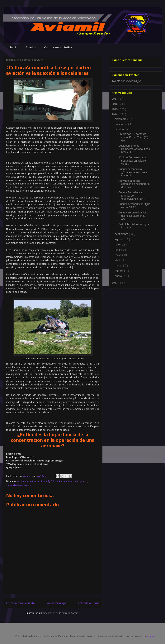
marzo (119, 265)
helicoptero (80, 481)
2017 (115, 99)
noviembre (122, 124)
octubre (120, 129)
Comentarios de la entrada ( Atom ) (60, 613)
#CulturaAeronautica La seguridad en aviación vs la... (133, 161)
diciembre (121, 119)
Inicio (14, 47)
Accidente (23, 481)
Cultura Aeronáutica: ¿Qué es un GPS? (134, 206)
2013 (115, 283)
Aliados (31, 47)
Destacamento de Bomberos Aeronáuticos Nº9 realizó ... (134, 149)
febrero (120, 271)
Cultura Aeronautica (62, 481)
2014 (115, 114)
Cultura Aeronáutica (58, 47)
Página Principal (56, 603)
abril (118, 260)
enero (119, 276)
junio (118, 250)
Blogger (151, 636)
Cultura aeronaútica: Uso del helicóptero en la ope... (133, 216)
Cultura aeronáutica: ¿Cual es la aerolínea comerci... (133, 172)
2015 (115, 109)
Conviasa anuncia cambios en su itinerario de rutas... (134, 184)
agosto (119, 239)
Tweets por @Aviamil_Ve (127, 81)
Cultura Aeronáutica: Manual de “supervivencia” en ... (132, 196)
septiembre (122, 234)
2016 (115, 104)
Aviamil (45, 481)
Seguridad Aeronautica (19, 485)
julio (118, 245)
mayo (119, 255)
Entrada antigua (89, 603)
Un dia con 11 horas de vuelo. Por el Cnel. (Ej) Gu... (133, 137)
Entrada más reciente (20, 603)
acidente (35, 481)
